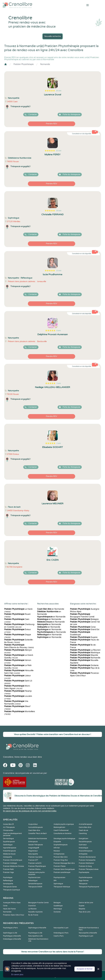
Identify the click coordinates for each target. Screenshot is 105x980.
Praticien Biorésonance (87, 857)
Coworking (83, 833)
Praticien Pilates (60, 866)
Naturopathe (33, 854)
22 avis (59, 151)
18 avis (59, 211)
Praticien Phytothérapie (24, 64)
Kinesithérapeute (9, 851)
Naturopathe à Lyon (61, 928)
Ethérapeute (33, 842)
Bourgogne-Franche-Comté (38, 903)
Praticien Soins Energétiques (64, 869)
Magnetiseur (33, 851)
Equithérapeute (9, 842)
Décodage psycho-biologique (64, 839)
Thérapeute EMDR (35, 887)
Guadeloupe (58, 906)
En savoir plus (17, 975)
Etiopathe (57, 842)
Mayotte (84, 655)
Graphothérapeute (61, 845)
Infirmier (57, 848)
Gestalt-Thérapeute (36, 845)
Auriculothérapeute (35, 827)
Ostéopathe (8, 857)
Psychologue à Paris (10, 928)
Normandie (45, 64)
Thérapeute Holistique (62, 887)
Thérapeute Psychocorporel (89, 887)
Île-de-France (33, 915)
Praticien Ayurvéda (35, 857)
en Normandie (51, 609)
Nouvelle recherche (53, 36)
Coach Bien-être (34, 830)
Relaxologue (33, 881)
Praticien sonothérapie (62, 872)
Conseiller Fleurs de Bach (37, 833)
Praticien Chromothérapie (13, 860)
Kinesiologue (83, 848)
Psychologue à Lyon (86, 936)
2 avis (59, 443)
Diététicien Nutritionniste (38, 839)
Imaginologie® (34, 848)
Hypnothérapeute (10, 848)
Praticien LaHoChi (35, 863)
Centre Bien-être (85, 827)
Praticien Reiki (8, 869)
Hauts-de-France (9, 909)
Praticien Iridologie (10, 863)
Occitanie (84, 665)
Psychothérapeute (86, 878)
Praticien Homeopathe (87, 860)
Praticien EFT (33, 860)
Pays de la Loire (85, 912)
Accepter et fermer (85, 969)
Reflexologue (8, 881)
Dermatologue (8, 839)
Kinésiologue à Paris (61, 933)
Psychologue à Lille (35, 933)
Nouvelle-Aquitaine (35, 912)
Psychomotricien (34, 878)
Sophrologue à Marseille (37, 928)
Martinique (85, 653)
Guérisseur (83, 845)
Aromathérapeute (85, 824)
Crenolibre (8, 757)
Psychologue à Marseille (12, 936)
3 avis (59, 383)
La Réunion (85, 650)
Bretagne (84, 619)
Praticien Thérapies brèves (89, 869)
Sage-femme (84, 881)
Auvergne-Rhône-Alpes (12, 903)
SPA (55, 881)
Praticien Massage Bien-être (64, 863)
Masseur (57, 851)
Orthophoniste (59, 854)
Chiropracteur (8, 830)
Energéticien (83, 839)
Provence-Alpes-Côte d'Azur (14, 915)
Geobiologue (8, 845)
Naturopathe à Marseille (88, 933)
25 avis (59, 91)
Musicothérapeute (86, 851)
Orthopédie (83, 854)
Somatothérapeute (35, 884)
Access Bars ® (8, 824)
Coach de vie (83, 830)
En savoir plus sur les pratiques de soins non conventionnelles (30, 811)
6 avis (59, 331)
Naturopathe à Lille (35, 936)
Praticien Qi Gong (85, 866)
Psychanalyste (84, 872)
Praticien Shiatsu (34, 869)
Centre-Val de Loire (86, 903)
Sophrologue (58, 884)
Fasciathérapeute (85, 842)
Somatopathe (8, 884)
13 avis (59, 271)
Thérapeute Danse (10, 887)
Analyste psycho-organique (64, 824)
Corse (83, 627)
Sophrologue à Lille (10, 933)
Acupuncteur (33, 824)
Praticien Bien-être (61, 857)
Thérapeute (83, 884)
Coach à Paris (59, 936)
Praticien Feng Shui (61, 860)
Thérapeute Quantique (12, 890)
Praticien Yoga (8, 872)
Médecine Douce (9, 854)
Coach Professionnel (61, 830)
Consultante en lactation (63, 833)
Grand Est (85, 630)
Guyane (84, 637)
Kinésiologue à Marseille (12, 939)
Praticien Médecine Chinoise (13, 866)
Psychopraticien (59, 878)
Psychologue (8, 878)
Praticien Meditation (86, 863)
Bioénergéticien (59, 827)
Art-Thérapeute (9, 827)
